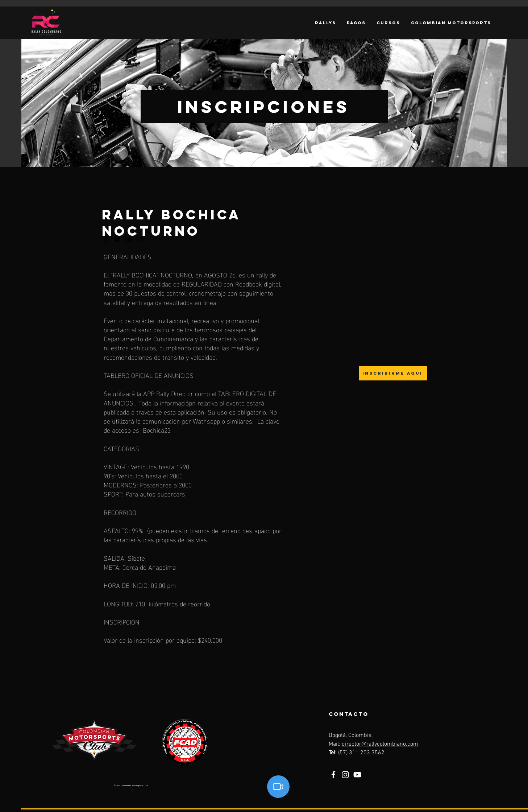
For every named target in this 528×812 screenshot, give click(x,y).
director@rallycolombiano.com (380, 744)
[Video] (278, 787)
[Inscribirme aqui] (393, 373)
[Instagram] (345, 775)
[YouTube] (357, 775)
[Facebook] (333, 775)
